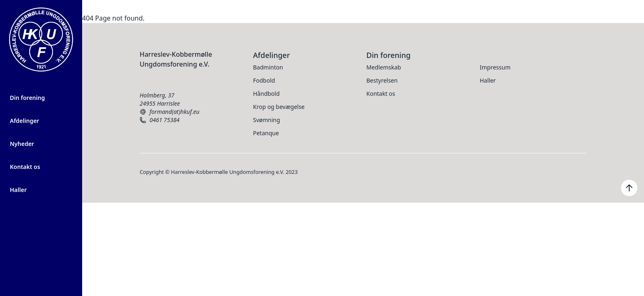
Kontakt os (25, 167)
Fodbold (264, 80)
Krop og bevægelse (279, 107)
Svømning (267, 120)
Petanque (266, 133)
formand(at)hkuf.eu (170, 112)
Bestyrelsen (382, 80)
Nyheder (22, 144)
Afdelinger (24, 121)
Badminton (268, 67)
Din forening (27, 98)
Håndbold (266, 94)
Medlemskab (384, 67)
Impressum (495, 67)
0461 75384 (160, 120)
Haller (18, 190)
